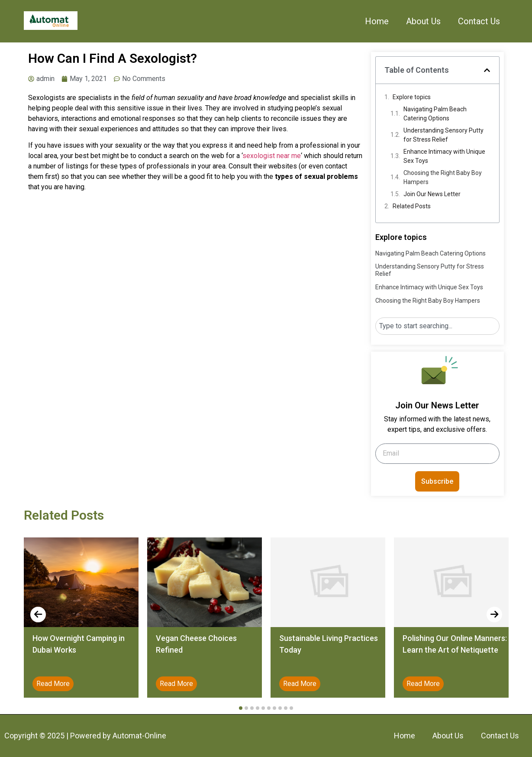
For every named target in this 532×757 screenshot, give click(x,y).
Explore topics (412, 97)
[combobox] (437, 326)
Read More (53, 684)
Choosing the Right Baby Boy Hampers (443, 177)
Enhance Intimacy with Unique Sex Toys (444, 156)
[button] (487, 70)
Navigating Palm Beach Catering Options (435, 114)
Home (377, 21)
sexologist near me (272, 156)
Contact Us (479, 21)
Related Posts (412, 206)
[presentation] (38, 615)
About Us (423, 21)
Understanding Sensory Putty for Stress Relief (443, 135)
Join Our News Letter (432, 194)
